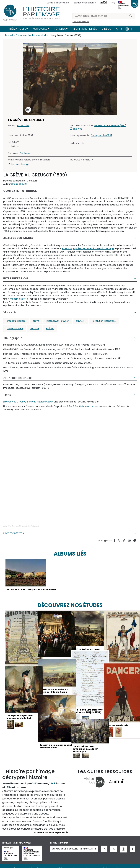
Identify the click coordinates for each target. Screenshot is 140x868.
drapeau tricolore (16, 321)
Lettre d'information (58, 3)
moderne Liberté (19, 299)
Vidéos (106, 29)
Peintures (25, 153)
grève (36, 321)
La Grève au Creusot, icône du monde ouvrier (28, 402)
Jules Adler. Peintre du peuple (82, 406)
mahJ (5, 526)
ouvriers (80, 321)
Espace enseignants (85, 3)
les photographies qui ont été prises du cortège (88, 248)
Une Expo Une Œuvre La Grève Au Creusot (24, 526)
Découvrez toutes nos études (32, 35)
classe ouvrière (15, 328)
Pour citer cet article (17, 378)
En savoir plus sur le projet (49, 833)
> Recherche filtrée (81, 21)
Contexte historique (20, 191)
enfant (50, 328)
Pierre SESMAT (20, 184)
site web (78, 129)
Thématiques (17, 29)
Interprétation (16, 278)
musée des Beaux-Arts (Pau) (110, 125)
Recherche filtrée (85, 29)
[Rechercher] (100, 16)
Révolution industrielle (104, 321)
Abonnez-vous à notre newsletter (74, 849)
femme (35, 328)
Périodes (60, 29)
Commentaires (14, 533)
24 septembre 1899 (102, 135)
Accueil (9, 35)
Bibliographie (13, 338)
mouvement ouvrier (58, 321)
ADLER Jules (23, 125)
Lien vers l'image (20, 164)
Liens (7, 395)
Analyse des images (18, 238)
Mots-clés (40, 29)
